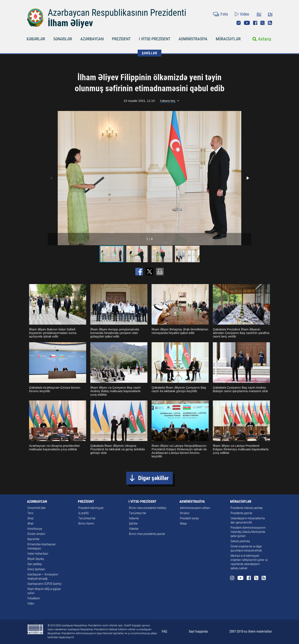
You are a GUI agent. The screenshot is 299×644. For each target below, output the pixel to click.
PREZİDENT (121, 39)
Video (244, 14)
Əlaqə (183, 523)
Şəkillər (133, 523)
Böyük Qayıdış (36, 559)
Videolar (134, 529)
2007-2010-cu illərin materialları (251, 631)
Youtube (247, 23)
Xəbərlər (134, 518)
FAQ (164, 631)
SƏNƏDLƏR (63, 39)
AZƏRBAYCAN (92, 39)
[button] (248, 178)
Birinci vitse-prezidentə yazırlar (147, 534)
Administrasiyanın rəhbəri (195, 508)
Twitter (262, 23)
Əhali (30, 523)
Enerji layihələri (36, 569)
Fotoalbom (34, 598)
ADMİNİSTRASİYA (193, 39)
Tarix (30, 513)
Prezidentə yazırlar (241, 513)
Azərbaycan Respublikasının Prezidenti (117, 13)
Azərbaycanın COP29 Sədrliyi (44, 584)
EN (270, 14)
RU (259, 14)
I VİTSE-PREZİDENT (155, 39)
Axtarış (265, 39)
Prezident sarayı (189, 518)
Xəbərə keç (168, 101)
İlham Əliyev (70, 23)
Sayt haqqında (198, 631)
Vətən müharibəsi (38, 554)
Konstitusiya (35, 529)
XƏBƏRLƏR (36, 39)
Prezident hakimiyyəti (91, 508)
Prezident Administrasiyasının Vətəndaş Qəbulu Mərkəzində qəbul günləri (248, 532)
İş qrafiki (84, 513)
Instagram (239, 23)
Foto (224, 14)
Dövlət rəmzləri (36, 534)
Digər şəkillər (153, 478)
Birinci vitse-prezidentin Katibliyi (148, 508)
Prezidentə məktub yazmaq (246, 508)
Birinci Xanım (86, 523)
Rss (270, 23)
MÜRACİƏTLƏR (228, 39)
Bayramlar (34, 539)
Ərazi (31, 518)
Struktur (185, 513)
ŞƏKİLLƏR (149, 53)
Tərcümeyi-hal (87, 518)
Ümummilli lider (37, 508)
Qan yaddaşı (35, 564)
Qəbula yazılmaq (240, 541)
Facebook (255, 23)
